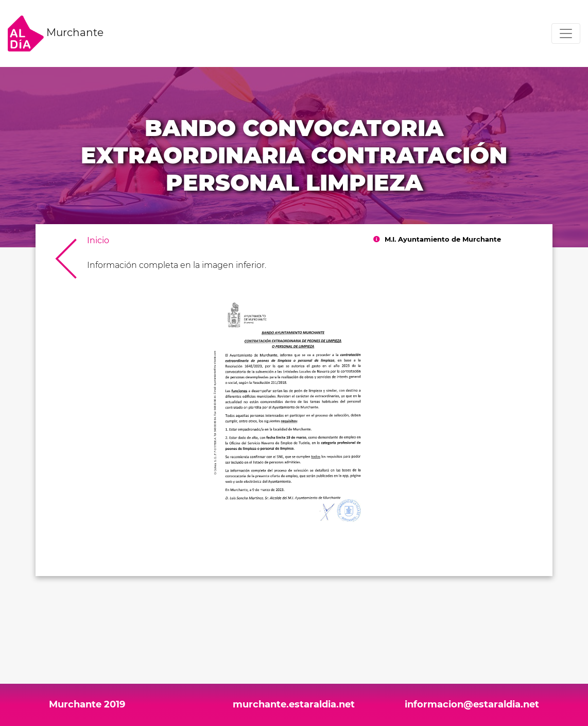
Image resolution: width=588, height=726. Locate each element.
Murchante (56, 33)
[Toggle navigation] (566, 33)
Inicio (98, 240)
